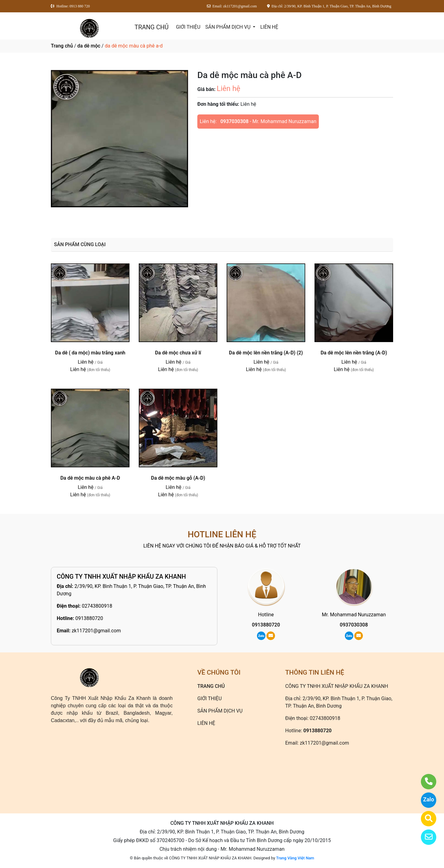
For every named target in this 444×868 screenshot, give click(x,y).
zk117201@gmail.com (96, 631)
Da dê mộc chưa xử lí (178, 353)
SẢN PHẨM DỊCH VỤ (229, 27)
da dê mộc (89, 46)
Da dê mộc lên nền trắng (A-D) (354, 353)
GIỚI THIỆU (188, 27)
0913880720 (89, 618)
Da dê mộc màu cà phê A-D (90, 478)
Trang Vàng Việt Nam (295, 858)
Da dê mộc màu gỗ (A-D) (178, 478)
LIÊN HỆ (269, 27)
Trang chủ (62, 46)
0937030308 (234, 121)
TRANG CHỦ (151, 27)
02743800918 (97, 606)
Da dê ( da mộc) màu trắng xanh (90, 353)
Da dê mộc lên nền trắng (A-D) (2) (266, 353)
